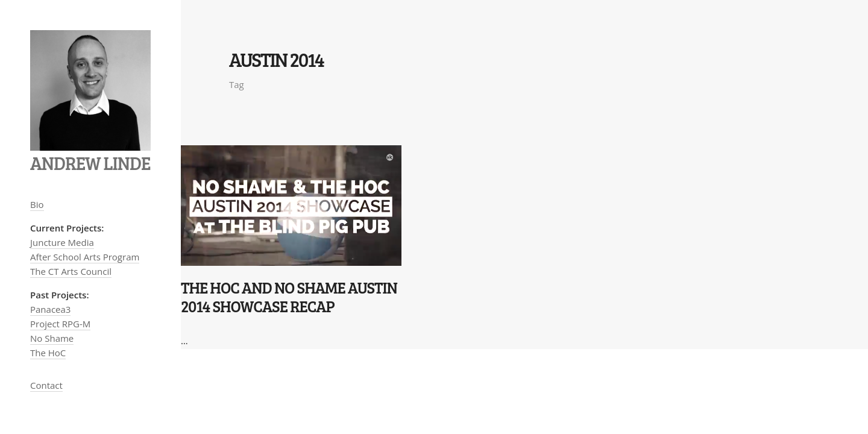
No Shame (52, 338)
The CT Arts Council (71, 271)
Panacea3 (50, 309)
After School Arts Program (85, 257)
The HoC (48, 353)
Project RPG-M (60, 324)
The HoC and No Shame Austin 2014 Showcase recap (289, 297)
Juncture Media (62, 242)
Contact (46, 385)
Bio (37, 204)
